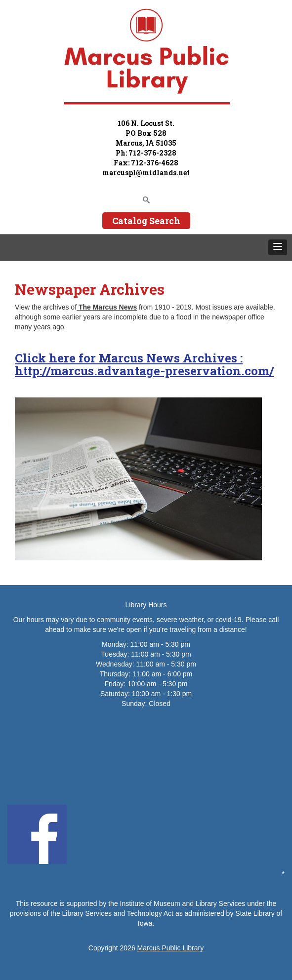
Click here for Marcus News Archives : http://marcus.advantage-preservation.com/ (144, 364)
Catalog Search (146, 221)
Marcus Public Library (171, 948)
